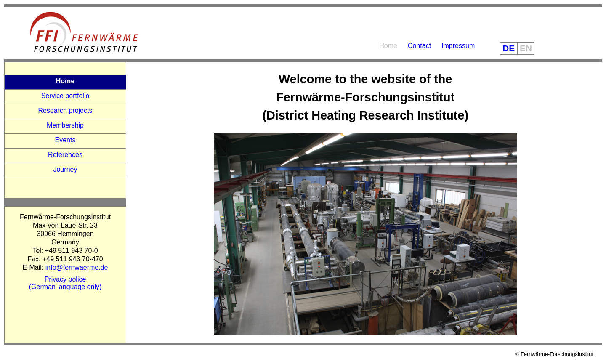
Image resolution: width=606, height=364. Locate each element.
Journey (65, 169)
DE (509, 48)
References (65, 155)
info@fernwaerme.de (77, 267)
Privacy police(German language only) (65, 283)
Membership (65, 125)
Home (388, 46)
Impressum (458, 46)
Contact (419, 46)
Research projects (65, 110)
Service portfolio (65, 96)
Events (65, 140)
